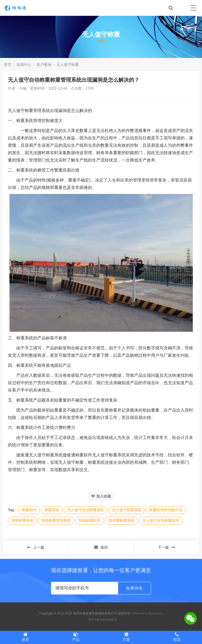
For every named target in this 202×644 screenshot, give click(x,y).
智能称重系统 (22, 520)
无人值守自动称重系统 (85, 510)
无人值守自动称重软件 (161, 520)
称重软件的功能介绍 (166, 510)
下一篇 (166, 547)
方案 (126, 637)
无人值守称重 (68, 65)
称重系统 (52, 510)
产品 (76, 637)
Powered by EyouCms (147, 613)
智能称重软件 (90, 520)
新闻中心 (24, 65)
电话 (177, 637)
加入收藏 (101, 496)
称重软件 (29, 510)
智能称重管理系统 (56, 520)
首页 (8, 65)
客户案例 (44, 65)
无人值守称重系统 (127, 510)
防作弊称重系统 (122, 520)
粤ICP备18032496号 (102, 620)
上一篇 (36, 547)
